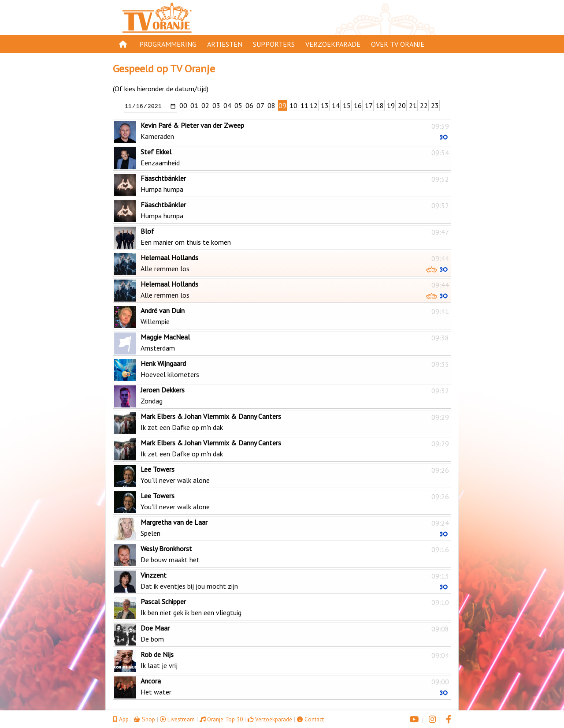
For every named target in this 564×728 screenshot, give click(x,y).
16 (358, 105)
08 (271, 105)
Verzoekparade (333, 44)
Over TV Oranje (398, 44)
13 (325, 105)
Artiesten (225, 44)
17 (369, 105)
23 (435, 105)
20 (402, 105)
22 (424, 105)
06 (249, 105)
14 (336, 105)
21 (413, 105)
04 (227, 105)
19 (391, 105)
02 (205, 105)
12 (314, 105)
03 (216, 105)
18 (380, 105)
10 (293, 105)
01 (194, 105)
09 (282, 105)
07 (260, 105)
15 (347, 105)
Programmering (168, 44)
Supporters (274, 44)
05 (238, 105)
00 (183, 105)
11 (304, 105)
